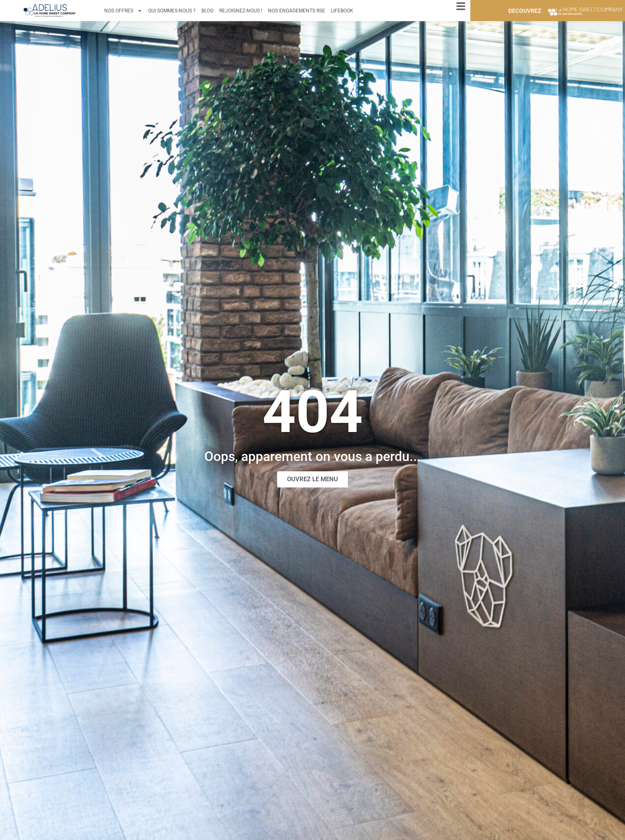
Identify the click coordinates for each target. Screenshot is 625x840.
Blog (207, 11)
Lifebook (342, 11)
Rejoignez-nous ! (241, 11)
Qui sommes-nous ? (172, 11)
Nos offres (123, 11)
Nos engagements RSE (297, 11)
